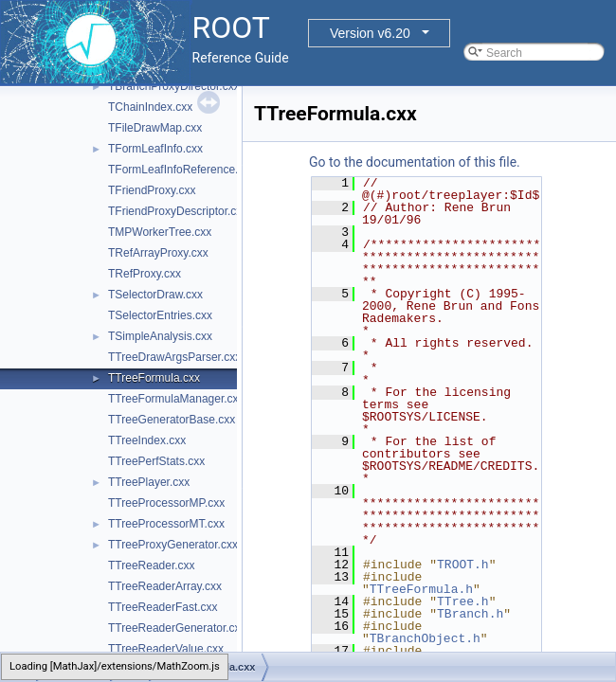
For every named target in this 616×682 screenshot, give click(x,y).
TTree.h (463, 601)
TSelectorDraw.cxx (155, 295)
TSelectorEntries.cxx (160, 315)
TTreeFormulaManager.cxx (176, 399)
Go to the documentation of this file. (415, 162)
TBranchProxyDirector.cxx (174, 86)
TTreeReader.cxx (152, 565)
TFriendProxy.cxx (152, 190)
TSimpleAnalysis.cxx (160, 336)
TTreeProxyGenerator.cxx (173, 545)
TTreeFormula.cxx (154, 378)
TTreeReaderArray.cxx (165, 586)
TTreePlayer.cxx (149, 482)
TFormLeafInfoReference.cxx (181, 170)
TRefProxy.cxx (145, 274)
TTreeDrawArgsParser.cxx (174, 357)
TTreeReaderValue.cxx (166, 649)
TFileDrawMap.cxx (155, 128)
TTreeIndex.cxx (147, 440)
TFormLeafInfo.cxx (155, 149)
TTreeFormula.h (421, 589)
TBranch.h (470, 614)
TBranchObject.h (425, 638)
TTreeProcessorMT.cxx (166, 524)
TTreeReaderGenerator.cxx (177, 628)
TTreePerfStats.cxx (156, 461)
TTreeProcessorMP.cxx (166, 503)
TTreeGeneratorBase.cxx (172, 420)
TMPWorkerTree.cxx (160, 232)
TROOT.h (463, 565)
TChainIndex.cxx (150, 107)
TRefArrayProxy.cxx (158, 253)
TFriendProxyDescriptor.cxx (178, 211)
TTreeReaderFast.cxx (163, 607)
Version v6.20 (370, 33)
